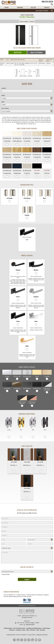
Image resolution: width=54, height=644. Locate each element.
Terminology (46, 628)
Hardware (12, 630)
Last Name (27, 521)
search (52, 4)
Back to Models (24, 22)
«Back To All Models (36, 52)
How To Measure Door (19, 628)
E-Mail (27, 529)
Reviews (33, 630)
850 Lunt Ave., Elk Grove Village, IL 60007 (28, 623)
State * (40, 538)
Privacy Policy (31, 635)
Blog (24, 630)
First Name (27, 517)
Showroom (27, 621)
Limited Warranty (11, 635)
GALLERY (33, 7)
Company (27, 525)
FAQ (38, 630)
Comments (27, 550)
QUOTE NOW (18, 52)
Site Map (42, 630)
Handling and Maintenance (34, 628)
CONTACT (47, 7)
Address (27, 534)
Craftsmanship (8, 628)
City (14, 538)
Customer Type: (27, 546)
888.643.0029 (47, 2)
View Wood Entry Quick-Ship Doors (27, 606)
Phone (40, 542)
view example (37, 170)
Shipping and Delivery (42, 635)
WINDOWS (20, 7)
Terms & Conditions (21, 635)
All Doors (32, 22)
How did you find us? (27, 570)
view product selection (42, 11)
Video (28, 630)
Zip (14, 542)
